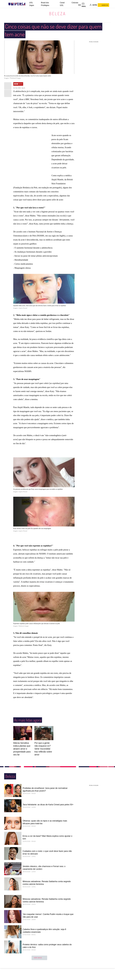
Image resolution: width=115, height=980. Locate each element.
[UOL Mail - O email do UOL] (85, 5)
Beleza (57, 14)
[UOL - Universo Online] (27, 4)
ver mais (39, 958)
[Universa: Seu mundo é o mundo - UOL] (17, 4)
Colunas (75, 3)
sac (80, 5)
